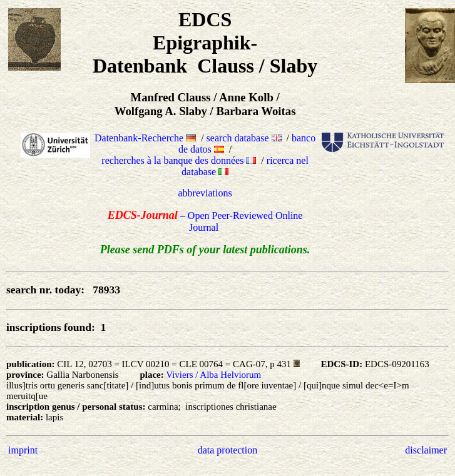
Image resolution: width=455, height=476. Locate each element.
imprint (23, 450)
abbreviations (205, 193)
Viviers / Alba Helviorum (213, 375)
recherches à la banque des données (179, 160)
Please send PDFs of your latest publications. (205, 250)
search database (244, 138)
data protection (228, 450)
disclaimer (426, 450)
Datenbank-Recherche (145, 138)
